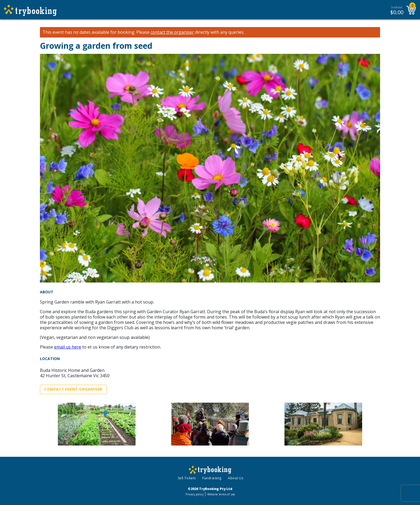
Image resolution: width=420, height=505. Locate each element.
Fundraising (212, 478)
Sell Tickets (187, 478)
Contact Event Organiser (73, 389)
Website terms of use (221, 494)
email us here (68, 347)
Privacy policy (195, 494)
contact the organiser (172, 32)
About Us (236, 478)
